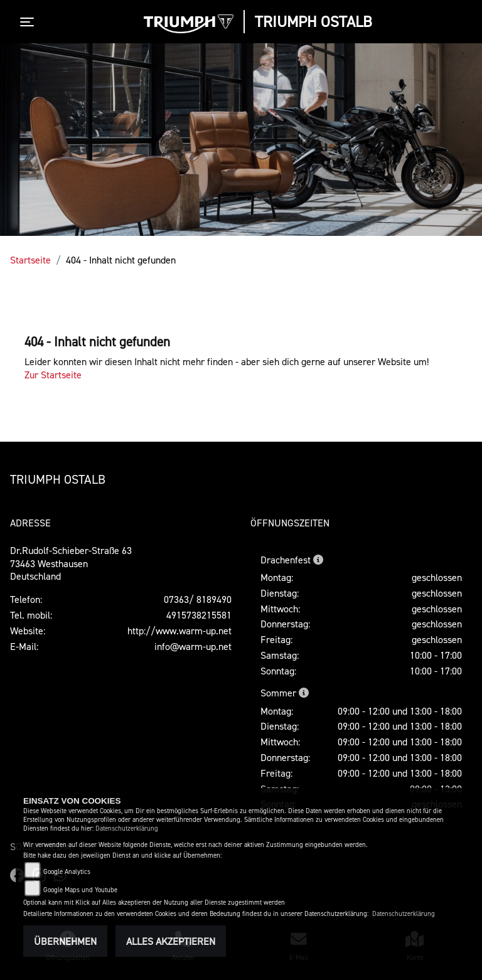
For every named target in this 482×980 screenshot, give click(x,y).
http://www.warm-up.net (179, 631)
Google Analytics (67, 872)
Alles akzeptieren (171, 941)
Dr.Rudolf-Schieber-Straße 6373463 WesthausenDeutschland (71, 563)
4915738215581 (199, 615)
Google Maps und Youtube (80, 890)
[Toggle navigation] (29, 22)
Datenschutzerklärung (127, 828)
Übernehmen (65, 941)
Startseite (30, 260)
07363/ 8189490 (198, 599)
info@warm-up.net (193, 646)
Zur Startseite (53, 375)
